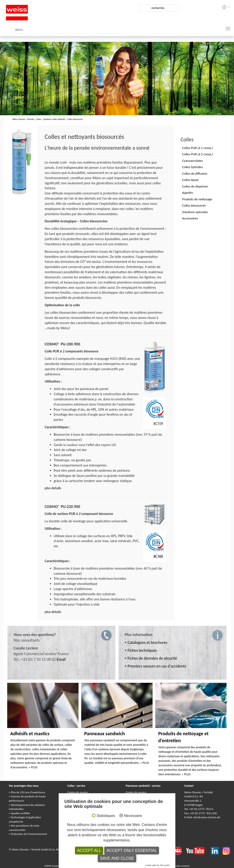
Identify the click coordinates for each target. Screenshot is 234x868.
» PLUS (33, 767)
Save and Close (117, 858)
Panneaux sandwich (105, 734)
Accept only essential (132, 850)
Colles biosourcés (75, 119)
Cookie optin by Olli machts (157, 865)
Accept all (89, 850)
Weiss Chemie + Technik (23, 119)
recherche (158, 8)
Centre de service (78, 792)
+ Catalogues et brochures (146, 643)
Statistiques (106, 816)
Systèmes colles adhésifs (54, 119)
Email (61, 659)
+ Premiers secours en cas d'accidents (155, 666)
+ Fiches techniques (141, 650)
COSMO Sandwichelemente (57, 866)
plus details (53, 488)
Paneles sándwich (182, 866)
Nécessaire (133, 816)
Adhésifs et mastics (30, 734)
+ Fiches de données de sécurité (151, 658)
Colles (38, 119)
